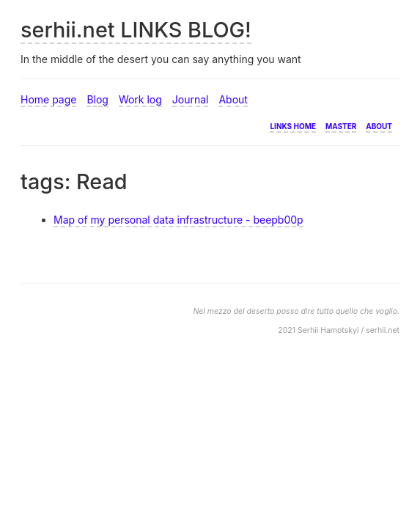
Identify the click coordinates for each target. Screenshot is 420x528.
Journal (191, 99)
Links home (293, 125)
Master (341, 125)
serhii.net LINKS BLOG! (136, 30)
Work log (140, 99)
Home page (48, 99)
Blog (97, 99)
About (233, 99)
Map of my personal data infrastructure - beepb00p (178, 220)
